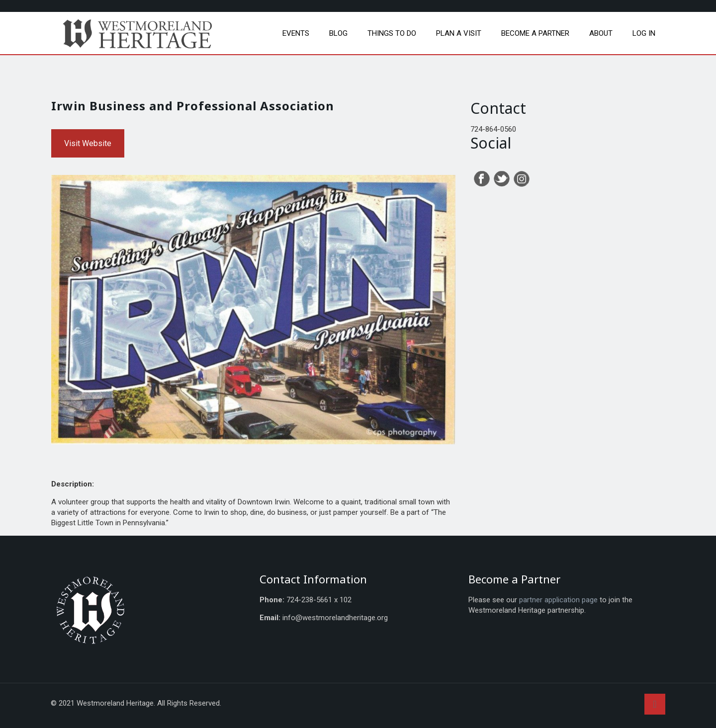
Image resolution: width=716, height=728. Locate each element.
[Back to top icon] (655, 704)
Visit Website (88, 143)
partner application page (558, 600)
